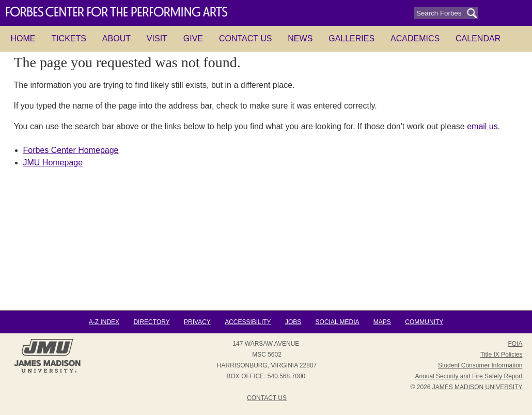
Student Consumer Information (480, 365)
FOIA (515, 344)
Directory (151, 322)
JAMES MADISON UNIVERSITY (478, 387)
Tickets (69, 39)
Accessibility (248, 322)
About (116, 39)
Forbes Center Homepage (71, 150)
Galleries (351, 39)
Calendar (478, 39)
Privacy (197, 322)
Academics (415, 39)
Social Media (338, 322)
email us (482, 126)
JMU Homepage (53, 163)
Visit (157, 39)
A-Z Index (104, 322)
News (300, 39)
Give (193, 39)
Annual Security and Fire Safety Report (468, 376)
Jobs (293, 322)
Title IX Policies (502, 355)
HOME (23, 39)
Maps (382, 322)
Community (424, 322)
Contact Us (246, 39)
